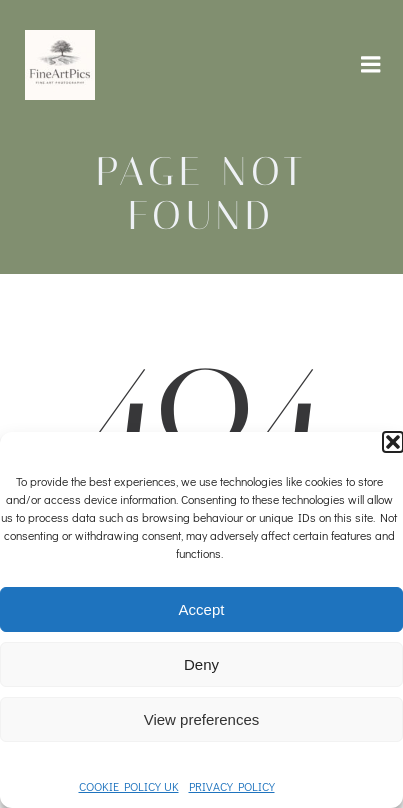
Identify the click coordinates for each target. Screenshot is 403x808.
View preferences (202, 719)
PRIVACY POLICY (232, 786)
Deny (201, 664)
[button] (393, 442)
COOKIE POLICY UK (129, 786)
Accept (202, 609)
